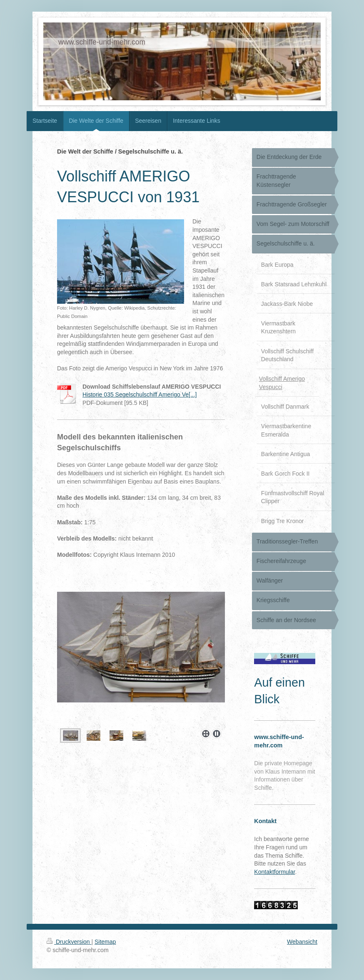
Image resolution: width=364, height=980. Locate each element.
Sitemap (105, 942)
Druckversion (69, 942)
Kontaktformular (274, 872)
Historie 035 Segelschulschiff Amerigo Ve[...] (140, 394)
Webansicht (302, 942)
